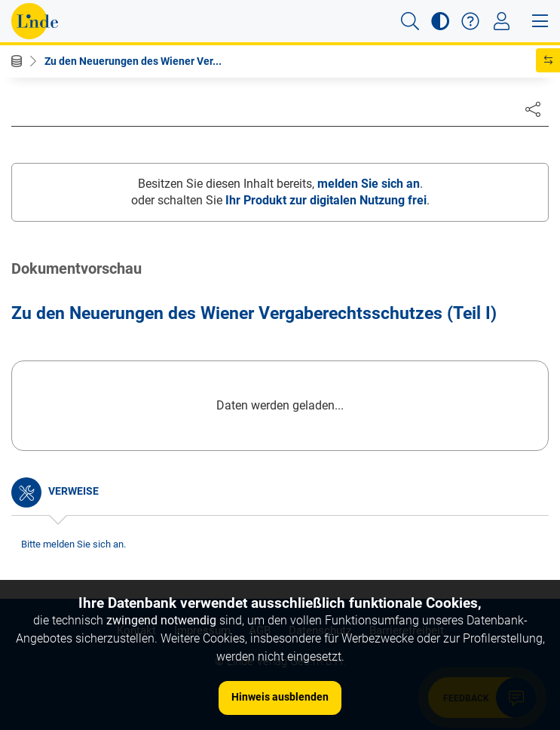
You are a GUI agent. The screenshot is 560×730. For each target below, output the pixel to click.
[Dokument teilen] (533, 109)
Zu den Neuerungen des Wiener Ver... (133, 61)
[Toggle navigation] (502, 21)
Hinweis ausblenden (280, 697)
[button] (410, 21)
